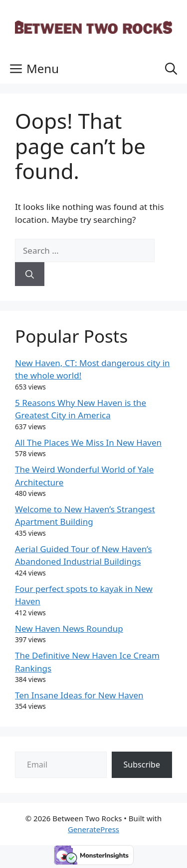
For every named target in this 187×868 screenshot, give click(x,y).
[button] (171, 69)
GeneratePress (93, 829)
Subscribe (142, 765)
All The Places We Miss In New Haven (88, 442)
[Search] (30, 274)
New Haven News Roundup (69, 628)
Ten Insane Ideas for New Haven (79, 695)
